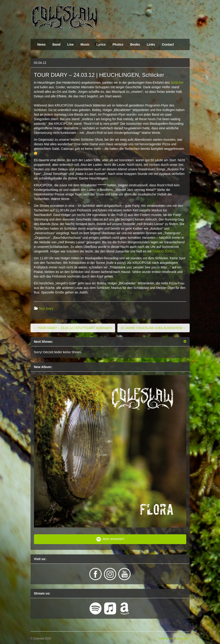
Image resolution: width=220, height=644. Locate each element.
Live (70, 44)
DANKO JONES (164, 251)
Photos (118, 44)
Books (135, 44)
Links (151, 44)
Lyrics (101, 44)
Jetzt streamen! (110, 539)
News (42, 44)
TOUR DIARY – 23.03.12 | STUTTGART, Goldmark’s (73, 328)
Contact (168, 44)
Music (85, 44)
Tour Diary (46, 309)
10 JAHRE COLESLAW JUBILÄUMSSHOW (153, 328)
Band (56, 44)
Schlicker (177, 83)
